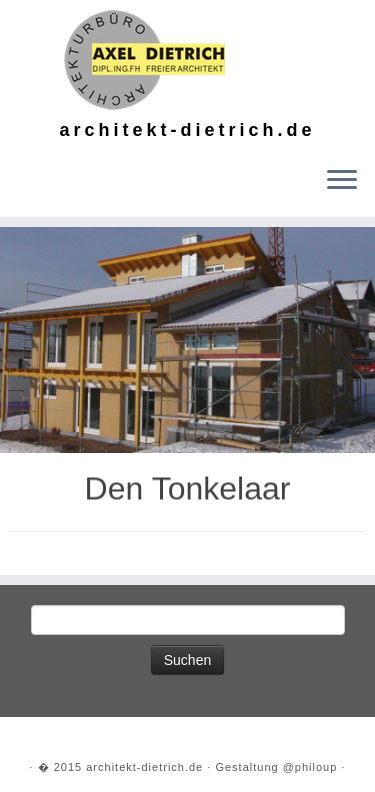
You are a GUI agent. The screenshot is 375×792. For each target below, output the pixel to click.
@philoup (310, 767)
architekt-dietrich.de (144, 767)
